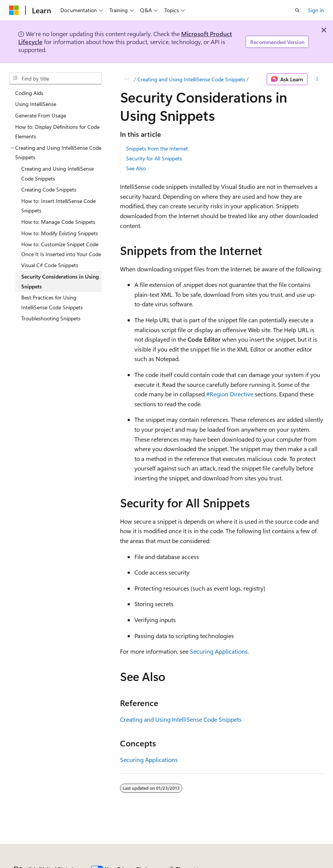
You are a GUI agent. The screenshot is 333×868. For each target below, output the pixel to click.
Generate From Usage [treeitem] (41, 115)
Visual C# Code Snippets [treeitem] (50, 265)
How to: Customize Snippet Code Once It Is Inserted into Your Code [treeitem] (61, 249)
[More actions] (317, 79)
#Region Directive (230, 394)
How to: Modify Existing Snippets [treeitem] (60, 233)
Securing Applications (219, 651)
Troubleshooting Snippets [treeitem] (51, 318)
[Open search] (297, 10)
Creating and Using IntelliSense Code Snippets (191, 79)
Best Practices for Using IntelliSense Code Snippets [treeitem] (52, 302)
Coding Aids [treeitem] (29, 93)
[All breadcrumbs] (127, 79)
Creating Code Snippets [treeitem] (49, 189)
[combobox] (55, 78)
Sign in (316, 10)
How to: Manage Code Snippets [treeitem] (58, 222)
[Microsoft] (14, 10)
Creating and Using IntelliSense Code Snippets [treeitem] (58, 173)
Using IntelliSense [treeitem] (36, 104)
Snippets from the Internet (157, 148)
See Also (136, 168)
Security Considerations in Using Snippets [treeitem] (60, 281)
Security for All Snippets (154, 158)
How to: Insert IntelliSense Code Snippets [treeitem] (58, 206)
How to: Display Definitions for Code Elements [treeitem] (57, 132)
